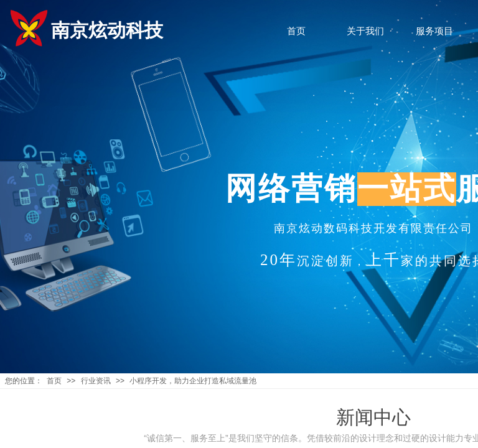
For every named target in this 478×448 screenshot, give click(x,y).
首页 (54, 381)
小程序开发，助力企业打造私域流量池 (193, 381)
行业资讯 (96, 381)
